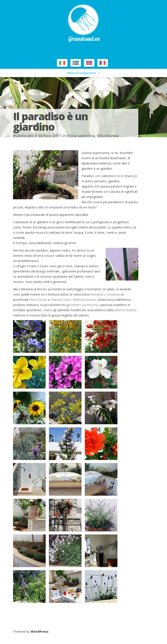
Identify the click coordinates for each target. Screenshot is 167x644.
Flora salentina (81, 136)
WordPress (40, 631)
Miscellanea (108, 136)
